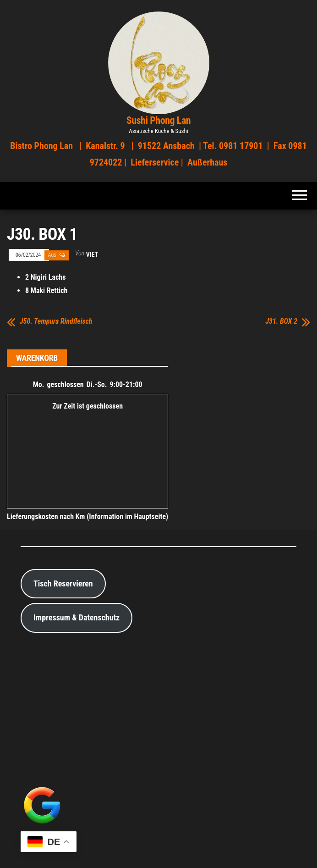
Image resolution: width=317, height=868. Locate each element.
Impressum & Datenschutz (77, 617)
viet (92, 254)
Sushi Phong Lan (159, 120)
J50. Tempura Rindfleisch (56, 321)
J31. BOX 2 (281, 321)
